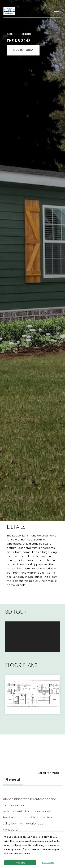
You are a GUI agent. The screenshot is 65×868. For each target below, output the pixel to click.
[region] (32, 850)
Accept (20, 863)
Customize (48, 863)
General (13, 779)
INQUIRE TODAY (23, 50)
